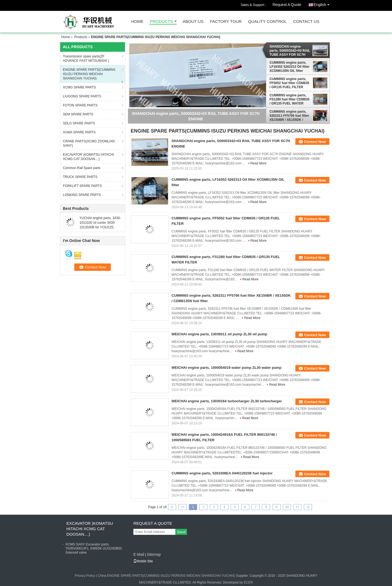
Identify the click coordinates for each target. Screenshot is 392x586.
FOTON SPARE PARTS (80, 105)
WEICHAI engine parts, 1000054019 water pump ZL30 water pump (226, 368)
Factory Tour (226, 22)
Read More (258, 163)
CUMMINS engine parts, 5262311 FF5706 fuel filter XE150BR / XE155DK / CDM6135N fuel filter (289, 116)
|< (172, 507)
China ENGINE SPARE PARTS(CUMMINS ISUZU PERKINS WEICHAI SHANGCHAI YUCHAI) (166, 576)
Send (181, 532)
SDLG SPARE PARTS (79, 123)
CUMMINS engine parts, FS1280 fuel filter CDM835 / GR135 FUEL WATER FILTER (290, 99)
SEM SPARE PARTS (78, 114)
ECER (248, 582)
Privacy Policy (85, 576)
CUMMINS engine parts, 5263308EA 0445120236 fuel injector (222, 473)
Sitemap (154, 554)
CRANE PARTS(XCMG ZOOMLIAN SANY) (89, 143)
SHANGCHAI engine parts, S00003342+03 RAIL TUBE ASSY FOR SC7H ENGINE (290, 51)
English (323, 4)
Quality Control (267, 22)
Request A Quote (287, 5)
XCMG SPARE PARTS (79, 87)
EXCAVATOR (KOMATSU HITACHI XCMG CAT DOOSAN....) (88, 157)
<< (183, 507)
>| (308, 507)
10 (287, 507)
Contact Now (315, 142)
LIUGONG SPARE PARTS (82, 96)
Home (137, 22)
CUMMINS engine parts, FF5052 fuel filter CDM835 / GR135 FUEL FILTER (289, 83)
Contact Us (306, 22)
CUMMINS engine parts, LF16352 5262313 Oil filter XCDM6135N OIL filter (290, 67)
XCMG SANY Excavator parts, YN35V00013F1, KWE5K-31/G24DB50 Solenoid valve (94, 548)
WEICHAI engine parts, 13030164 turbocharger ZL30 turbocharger (227, 401)
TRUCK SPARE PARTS (80, 177)
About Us (193, 22)
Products (161, 22)
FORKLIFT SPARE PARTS (82, 186)
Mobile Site (143, 561)
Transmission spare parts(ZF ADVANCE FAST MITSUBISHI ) (86, 59)
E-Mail (139, 554)
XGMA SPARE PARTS (79, 132)
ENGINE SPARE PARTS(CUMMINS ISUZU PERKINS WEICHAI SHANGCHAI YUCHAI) (89, 74)
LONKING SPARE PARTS (82, 195)
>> (297, 507)
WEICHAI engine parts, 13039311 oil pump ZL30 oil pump (219, 334)
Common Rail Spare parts (82, 168)
